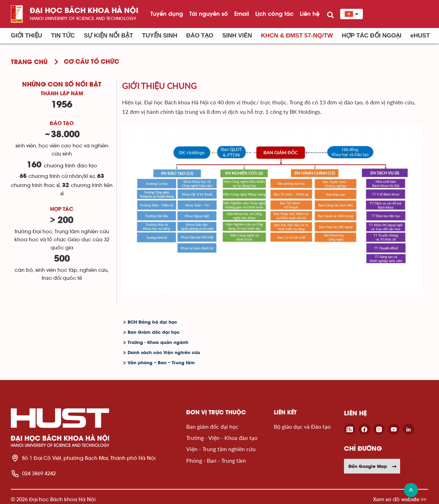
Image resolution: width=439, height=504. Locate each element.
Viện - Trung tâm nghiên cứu (221, 449)
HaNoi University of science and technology (83, 18)
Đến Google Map (373, 466)
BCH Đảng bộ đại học (152, 322)
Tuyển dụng (167, 14)
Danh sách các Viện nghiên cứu (164, 353)
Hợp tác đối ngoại (372, 36)
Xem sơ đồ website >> (400, 499)
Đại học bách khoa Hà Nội (84, 11)
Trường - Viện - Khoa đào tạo (222, 438)
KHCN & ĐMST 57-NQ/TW (297, 36)
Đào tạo (200, 36)
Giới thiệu (26, 36)
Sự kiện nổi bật (108, 36)
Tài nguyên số (209, 14)
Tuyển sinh (160, 36)
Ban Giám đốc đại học (154, 333)
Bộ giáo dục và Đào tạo (302, 426)
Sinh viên (237, 36)
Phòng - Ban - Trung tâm (216, 460)
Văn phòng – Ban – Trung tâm (161, 363)
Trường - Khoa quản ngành (158, 343)
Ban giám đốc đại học (212, 426)
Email (242, 14)
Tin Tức (63, 36)
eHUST (420, 36)
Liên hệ (310, 14)
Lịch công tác (274, 14)
